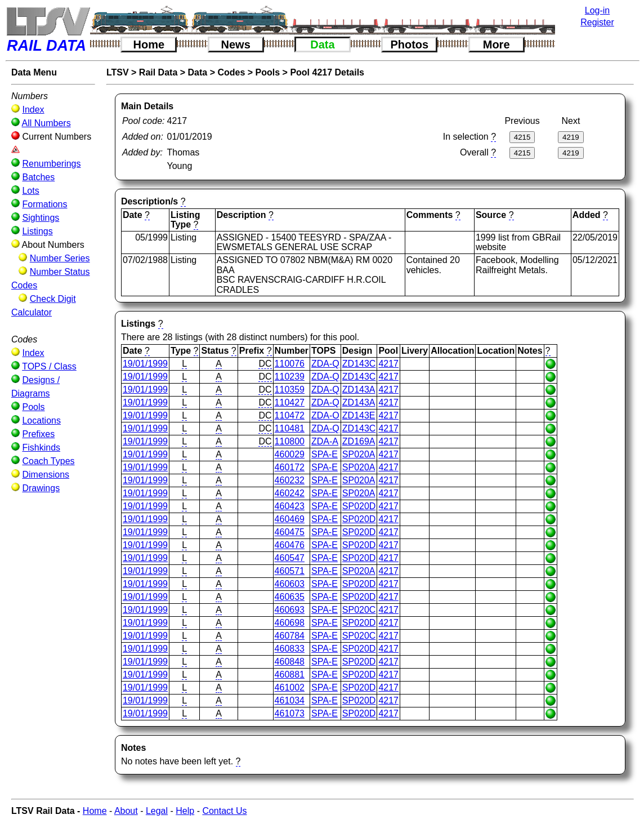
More (497, 44)
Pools (33, 407)
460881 (290, 675)
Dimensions (46, 475)
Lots (30, 191)
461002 (290, 687)
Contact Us (224, 811)
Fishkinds (41, 448)
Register (597, 22)
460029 (290, 454)
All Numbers (46, 123)
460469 (290, 519)
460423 (290, 506)
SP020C (359, 610)
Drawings (41, 488)
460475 (290, 532)
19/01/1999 (145, 364)
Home (149, 44)
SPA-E (325, 454)
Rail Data (158, 72)
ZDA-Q (325, 364)
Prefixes (38, 434)
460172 (290, 467)
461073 (290, 713)
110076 (290, 364)
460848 (290, 662)
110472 (290, 415)
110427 (290, 402)
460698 (290, 623)
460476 (290, 545)
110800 (290, 441)
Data (322, 44)
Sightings (41, 218)
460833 (290, 649)
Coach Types (48, 461)
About (126, 811)
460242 (290, 493)
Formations (44, 204)
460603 (290, 584)
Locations (41, 420)
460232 (290, 480)
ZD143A (359, 389)
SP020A (359, 454)
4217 (388, 364)
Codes (231, 72)
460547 (290, 558)
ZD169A (359, 441)
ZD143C (359, 364)
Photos (409, 44)
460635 (290, 597)
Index (33, 110)
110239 (290, 377)
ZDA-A (325, 441)
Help (185, 811)
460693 (290, 610)
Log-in (597, 10)
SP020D (359, 506)
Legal (157, 811)
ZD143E (359, 415)
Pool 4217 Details (327, 72)
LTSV (118, 72)
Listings (37, 231)
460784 (290, 636)
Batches (38, 177)
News (236, 44)
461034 (290, 700)
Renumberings (51, 164)
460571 (290, 571)
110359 (290, 389)
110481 (290, 428)
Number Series (60, 258)
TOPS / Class (49, 366)
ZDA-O (325, 415)
